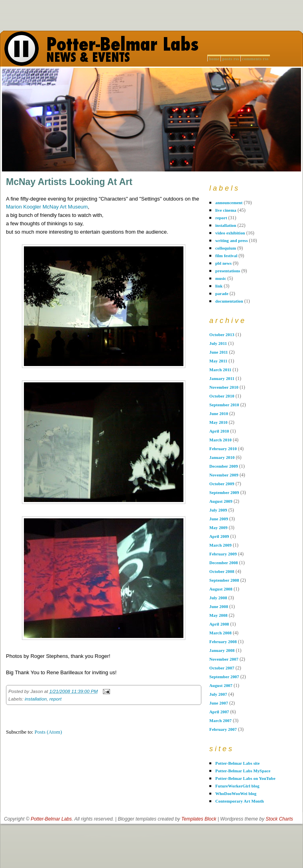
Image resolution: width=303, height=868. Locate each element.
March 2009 (220, 545)
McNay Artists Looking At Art (69, 182)
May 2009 (218, 528)
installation (36, 699)
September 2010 (224, 405)
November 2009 (224, 475)
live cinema (226, 210)
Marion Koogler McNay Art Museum (47, 207)
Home (214, 59)
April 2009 (219, 536)
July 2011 (218, 343)
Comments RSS (255, 59)
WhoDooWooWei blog (236, 794)
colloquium (226, 248)
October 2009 (222, 484)
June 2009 (219, 519)
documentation (229, 301)
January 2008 (222, 651)
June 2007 (219, 703)
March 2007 (220, 721)
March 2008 (220, 633)
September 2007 (224, 677)
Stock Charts (279, 819)
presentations (228, 271)
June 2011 (219, 352)
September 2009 (224, 493)
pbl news (223, 263)
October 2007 (222, 668)
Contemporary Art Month (240, 801)
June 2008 (219, 607)
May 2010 (218, 422)
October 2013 (222, 335)
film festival (226, 256)
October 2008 (222, 572)
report (56, 699)
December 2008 (224, 563)
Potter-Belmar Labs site (237, 763)
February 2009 (223, 554)
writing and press (231, 241)
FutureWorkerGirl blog (237, 786)
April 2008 (219, 624)
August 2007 (221, 686)
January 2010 (222, 458)
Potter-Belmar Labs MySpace (243, 771)
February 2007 (223, 729)
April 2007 (219, 712)
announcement (229, 203)
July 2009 (218, 510)
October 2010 (222, 396)
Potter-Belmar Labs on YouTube (245, 778)
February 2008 (223, 642)
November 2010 (224, 387)
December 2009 (224, 466)
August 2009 (221, 501)
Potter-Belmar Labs (51, 819)
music (221, 279)
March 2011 (220, 370)
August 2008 (221, 589)
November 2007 (224, 659)
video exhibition (230, 233)
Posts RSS (230, 59)
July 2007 (218, 694)
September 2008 (224, 580)
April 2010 (219, 431)
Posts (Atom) (48, 732)
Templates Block (199, 819)
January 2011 (222, 379)
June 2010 (219, 414)
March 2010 (220, 440)
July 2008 (218, 598)
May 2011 (218, 361)
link (219, 286)
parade (222, 294)
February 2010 (223, 449)
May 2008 (218, 615)
